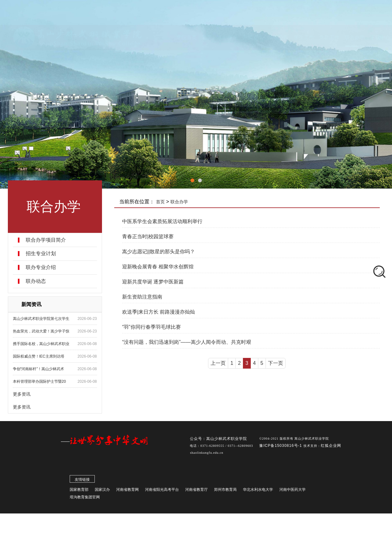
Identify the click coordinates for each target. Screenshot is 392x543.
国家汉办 (102, 491)
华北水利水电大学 (258, 491)
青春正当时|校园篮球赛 (148, 236)
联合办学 (179, 202)
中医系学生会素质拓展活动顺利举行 (162, 221)
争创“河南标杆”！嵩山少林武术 (39, 369)
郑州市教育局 (225, 491)
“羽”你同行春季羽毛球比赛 (151, 327)
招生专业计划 (41, 254)
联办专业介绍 (41, 267)
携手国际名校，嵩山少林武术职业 (41, 344)
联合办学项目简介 (46, 240)
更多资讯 (22, 394)
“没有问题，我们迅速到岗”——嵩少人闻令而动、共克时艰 (187, 342)
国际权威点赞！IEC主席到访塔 (39, 356)
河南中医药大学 (293, 491)
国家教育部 (79, 491)
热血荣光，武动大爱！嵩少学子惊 (41, 331)
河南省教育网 (127, 491)
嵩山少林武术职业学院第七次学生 (41, 319)
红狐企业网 (331, 447)
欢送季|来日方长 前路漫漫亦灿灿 (159, 312)
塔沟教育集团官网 (85, 498)
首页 (160, 202)
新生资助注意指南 (142, 297)
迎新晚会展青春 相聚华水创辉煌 (158, 267)
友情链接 (82, 481)
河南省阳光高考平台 (162, 491)
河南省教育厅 (196, 491)
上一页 (218, 363)
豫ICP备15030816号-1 (281, 447)
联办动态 (36, 281)
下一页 (276, 363)
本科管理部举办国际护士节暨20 (39, 381)
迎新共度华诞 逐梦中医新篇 (153, 282)
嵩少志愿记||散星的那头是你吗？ (158, 252)
